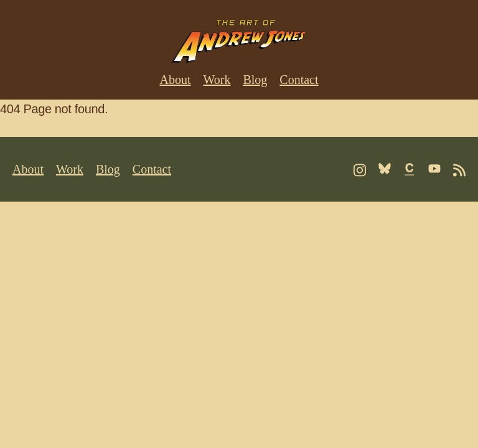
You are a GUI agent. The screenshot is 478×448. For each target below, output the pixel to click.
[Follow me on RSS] (459, 170)
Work (217, 80)
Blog (255, 80)
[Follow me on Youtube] (434, 169)
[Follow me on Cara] (410, 169)
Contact (299, 80)
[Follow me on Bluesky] (385, 169)
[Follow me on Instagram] (360, 170)
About (175, 80)
